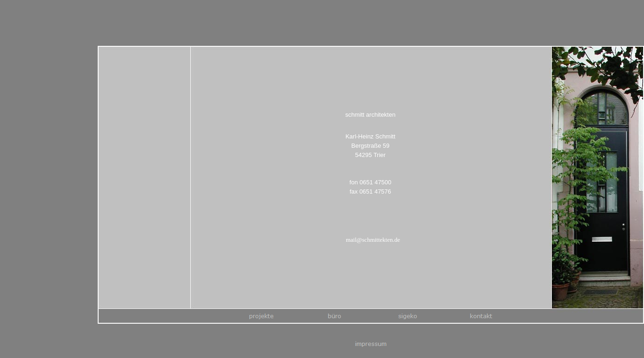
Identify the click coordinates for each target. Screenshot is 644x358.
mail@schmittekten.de (373, 241)
